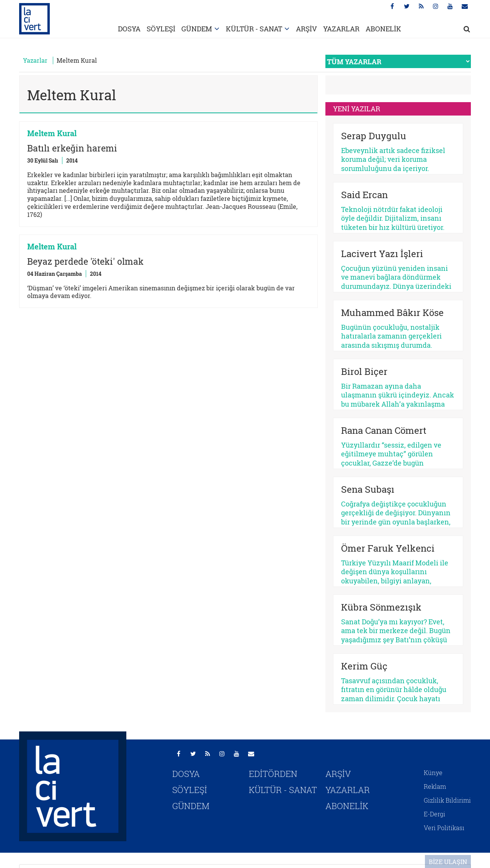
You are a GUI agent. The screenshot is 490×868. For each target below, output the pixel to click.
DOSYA (129, 29)
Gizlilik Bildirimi (447, 800)
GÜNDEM (197, 29)
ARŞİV (306, 29)
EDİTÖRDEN (273, 774)
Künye (433, 773)
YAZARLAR (341, 29)
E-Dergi (434, 814)
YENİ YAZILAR (357, 109)
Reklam (435, 786)
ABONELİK (383, 29)
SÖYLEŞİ (161, 29)
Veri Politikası (444, 828)
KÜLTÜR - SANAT (254, 29)
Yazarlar (35, 60)
